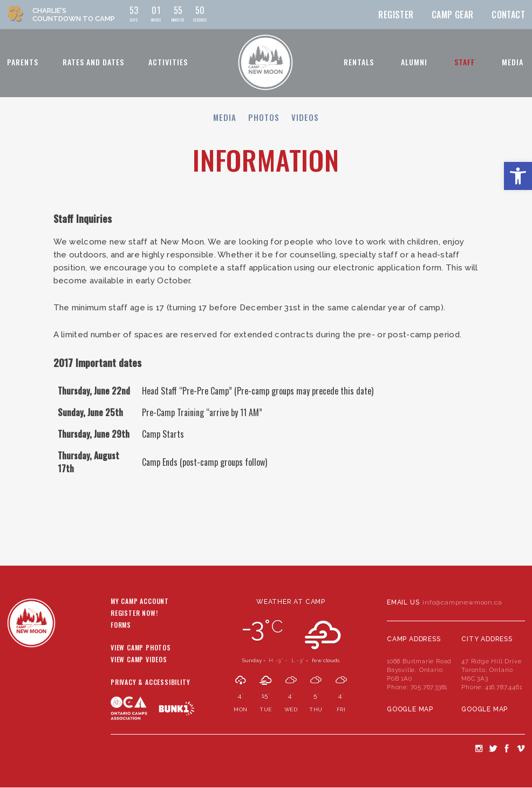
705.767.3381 (429, 687)
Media (513, 62)
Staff (465, 62)
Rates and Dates (93, 62)
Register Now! (134, 614)
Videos (305, 117)
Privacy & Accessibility (150, 683)
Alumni (414, 62)
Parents (23, 62)
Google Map (410, 709)
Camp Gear (453, 15)
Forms (121, 626)
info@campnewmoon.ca (462, 602)
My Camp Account (140, 602)
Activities (168, 62)
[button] (518, 176)
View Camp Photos (141, 648)
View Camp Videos (139, 660)
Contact (508, 15)
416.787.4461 (504, 687)
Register (396, 15)
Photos (264, 117)
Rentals (359, 62)
